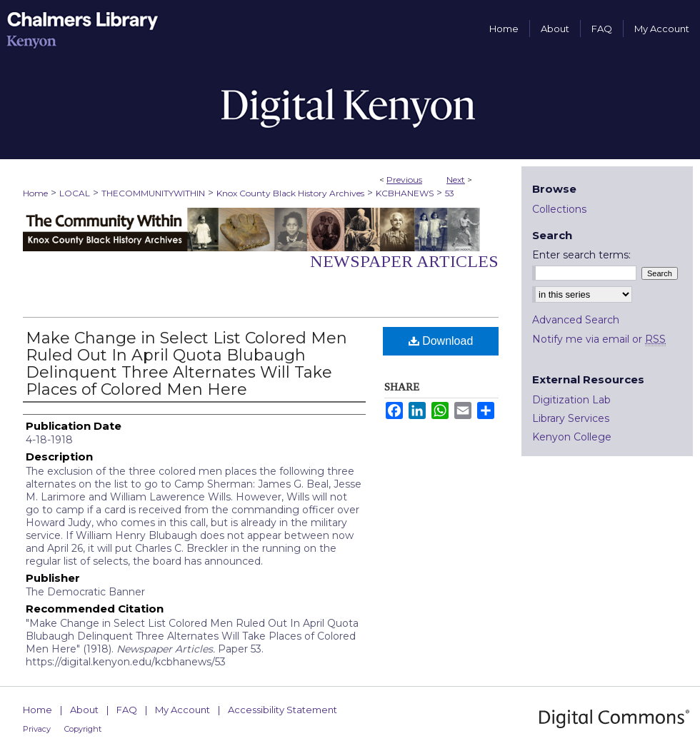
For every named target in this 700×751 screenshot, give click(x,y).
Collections (559, 209)
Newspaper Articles (404, 261)
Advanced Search (576, 320)
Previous (404, 180)
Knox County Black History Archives (290, 193)
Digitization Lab (571, 400)
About (84, 710)
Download (441, 341)
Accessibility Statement (282, 710)
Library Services (571, 418)
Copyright (83, 729)
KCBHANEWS (405, 193)
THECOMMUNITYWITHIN (153, 193)
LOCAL (75, 193)
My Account (182, 710)
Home (35, 193)
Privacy (37, 729)
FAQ (127, 710)
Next (456, 180)
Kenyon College (572, 437)
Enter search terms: (581, 255)
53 (450, 193)
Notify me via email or (599, 339)
